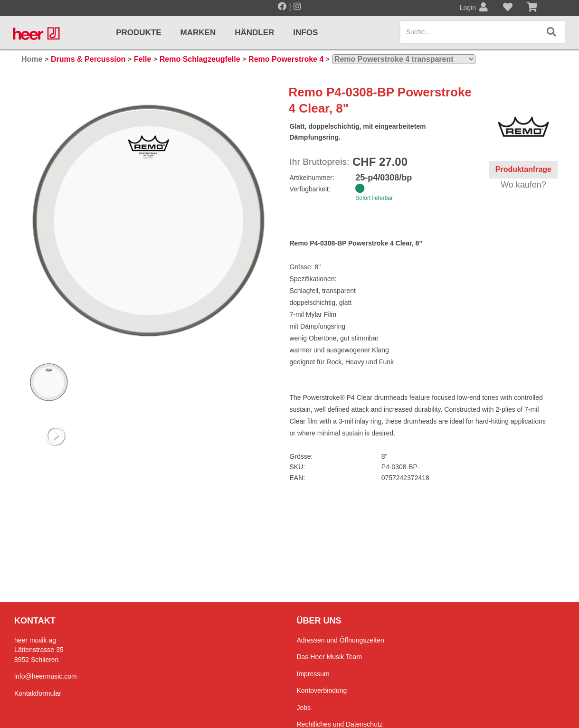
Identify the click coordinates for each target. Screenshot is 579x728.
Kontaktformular (38, 693)
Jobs (304, 708)
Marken (198, 33)
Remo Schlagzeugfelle (200, 59)
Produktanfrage (523, 169)
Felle (142, 59)
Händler (254, 33)
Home (32, 59)
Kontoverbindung (322, 690)
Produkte (138, 33)
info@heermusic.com (46, 676)
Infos (305, 33)
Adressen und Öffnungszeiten (341, 640)
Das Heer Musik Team (329, 657)
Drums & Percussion (88, 59)
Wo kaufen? (523, 185)
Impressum (313, 674)
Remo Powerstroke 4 (286, 59)
